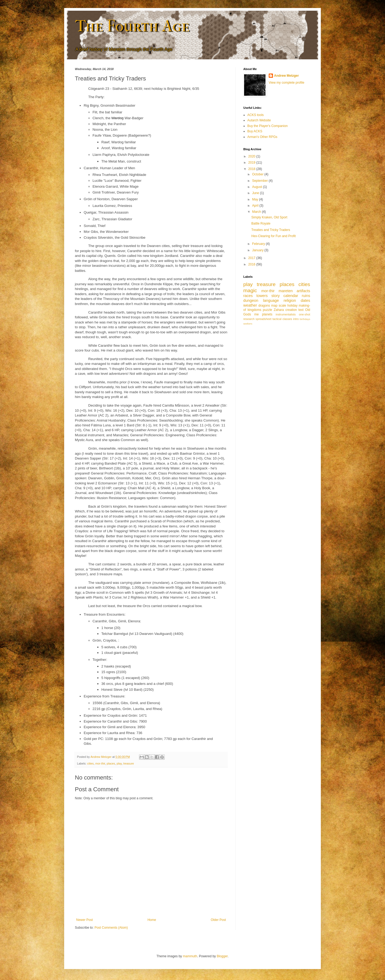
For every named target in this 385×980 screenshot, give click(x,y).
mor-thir (100, 763)
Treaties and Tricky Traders (271, 230)
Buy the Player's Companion (267, 126)
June (256, 193)
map (274, 306)
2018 (252, 169)
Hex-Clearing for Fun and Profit (274, 236)
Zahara (279, 310)
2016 (252, 264)
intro (296, 319)
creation (291, 310)
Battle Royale (261, 223)
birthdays (305, 319)
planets (267, 314)
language (271, 300)
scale (282, 306)
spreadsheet (263, 319)
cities (91, 763)
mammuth (190, 956)
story (276, 296)
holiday (292, 306)
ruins (306, 296)
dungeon (251, 300)
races (248, 296)
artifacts (303, 291)
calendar (291, 296)
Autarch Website (259, 120)
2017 (252, 258)
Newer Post (84, 920)
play (119, 763)
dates (305, 300)
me (257, 314)
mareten (286, 291)
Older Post (218, 920)
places (111, 763)
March (257, 212)
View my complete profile (286, 83)
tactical (277, 319)
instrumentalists (286, 314)
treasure (129, 763)
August (258, 187)
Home (152, 920)
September (260, 181)
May (256, 199)
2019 (252, 163)
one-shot (305, 314)
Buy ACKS (255, 131)
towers (262, 296)
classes (287, 319)
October (258, 174)
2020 (252, 156)
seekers (248, 324)
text (301, 310)
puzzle (267, 310)
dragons (264, 306)
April (256, 206)
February (259, 244)
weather (250, 305)
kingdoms (254, 310)
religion (290, 300)
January (258, 250)
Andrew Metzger (286, 76)
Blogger (222, 956)
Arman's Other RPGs (262, 137)
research (249, 319)
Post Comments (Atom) (111, 928)
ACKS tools (255, 115)
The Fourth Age (132, 26)
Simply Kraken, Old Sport (269, 217)
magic (250, 290)
